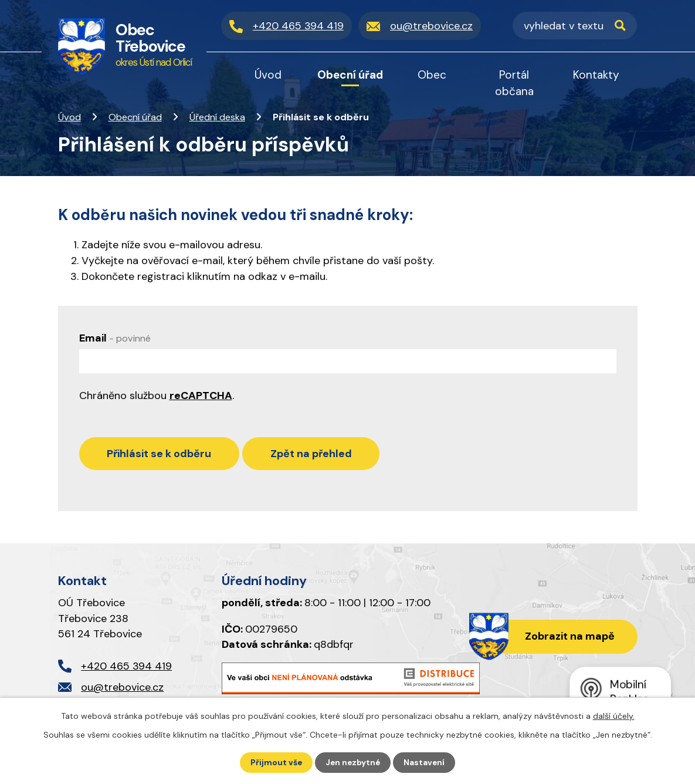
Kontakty (596, 75)
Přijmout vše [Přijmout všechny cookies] (275, 762)
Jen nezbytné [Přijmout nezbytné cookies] (353, 762)
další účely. (614, 715)
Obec (432, 75)
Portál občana (514, 83)
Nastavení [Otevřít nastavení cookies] (426, 762)
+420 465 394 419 (126, 668)
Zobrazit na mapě (568, 639)
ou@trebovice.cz (122, 690)
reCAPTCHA (201, 396)
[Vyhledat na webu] (575, 26)
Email (115, 338)
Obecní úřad (135, 117)
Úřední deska (217, 117)
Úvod (69, 117)
